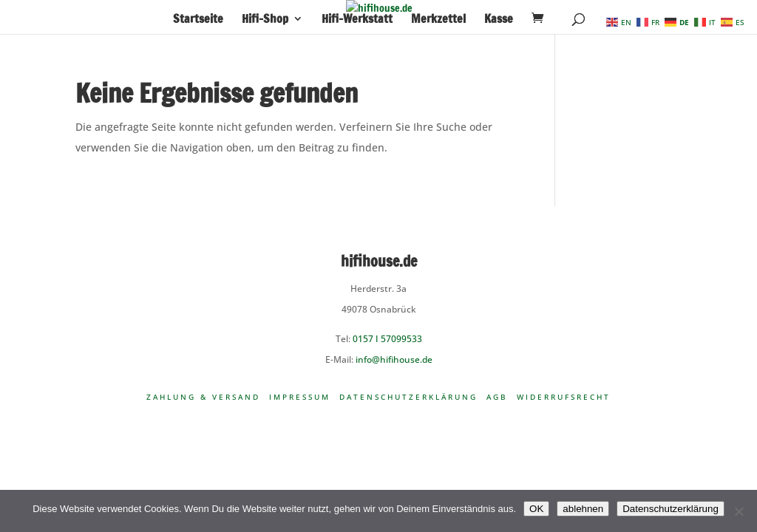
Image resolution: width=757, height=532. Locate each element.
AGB (497, 397)
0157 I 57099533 (387, 339)
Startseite (198, 20)
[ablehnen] (739, 511)
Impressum (300, 397)
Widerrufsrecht (564, 397)
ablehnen (583, 509)
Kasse (499, 20)
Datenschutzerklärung (408, 397)
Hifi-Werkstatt (357, 20)
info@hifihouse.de (394, 359)
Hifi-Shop (265, 20)
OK (536, 509)
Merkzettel (438, 20)
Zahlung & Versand (203, 397)
